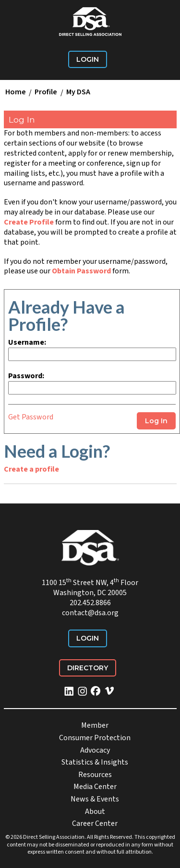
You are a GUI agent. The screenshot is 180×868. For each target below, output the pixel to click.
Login (88, 59)
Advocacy (95, 750)
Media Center (95, 787)
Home (16, 92)
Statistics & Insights (95, 762)
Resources (95, 775)
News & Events (95, 799)
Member (95, 725)
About (95, 812)
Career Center (95, 823)
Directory (88, 668)
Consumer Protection (95, 738)
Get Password (31, 417)
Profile (46, 92)
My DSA (78, 92)
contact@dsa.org (90, 613)
